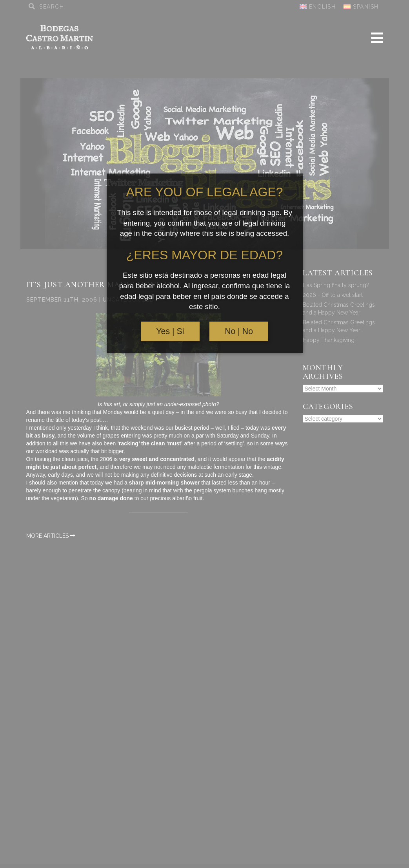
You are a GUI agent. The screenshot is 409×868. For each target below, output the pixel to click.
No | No (239, 331)
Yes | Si (170, 331)
